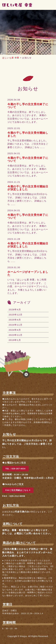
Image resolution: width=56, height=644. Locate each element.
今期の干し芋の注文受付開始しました (28, 134)
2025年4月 (15, 320)
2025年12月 (16, 315)
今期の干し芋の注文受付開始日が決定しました (28, 188)
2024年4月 (15, 330)
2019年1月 (15, 340)
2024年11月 (16, 325)
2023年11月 (16, 335)
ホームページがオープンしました (28, 273)
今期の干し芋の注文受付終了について (28, 106)
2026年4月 (15, 310)
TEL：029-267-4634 (15, 469)
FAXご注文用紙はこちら (18, 490)
